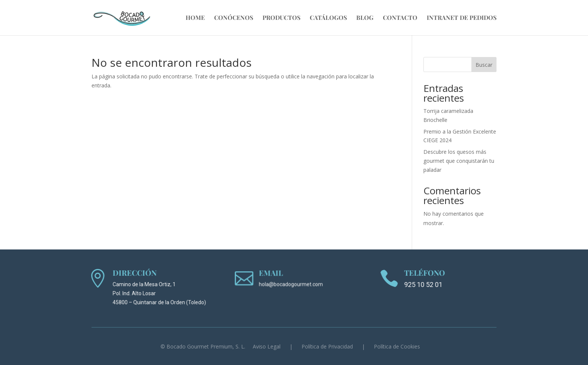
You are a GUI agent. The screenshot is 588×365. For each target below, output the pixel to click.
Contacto (400, 18)
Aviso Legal (267, 346)
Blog (365, 18)
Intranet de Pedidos (462, 18)
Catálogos (328, 18)
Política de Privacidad (327, 346)
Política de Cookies (397, 346)
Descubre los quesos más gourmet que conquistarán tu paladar (459, 161)
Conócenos (234, 18)
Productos (281, 18)
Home (195, 18)
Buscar (484, 65)
